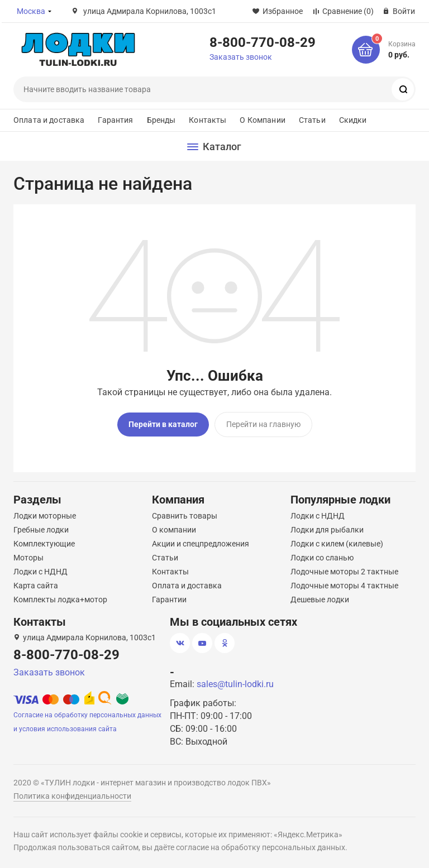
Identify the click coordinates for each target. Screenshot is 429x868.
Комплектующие (44, 544)
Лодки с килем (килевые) (337, 544)
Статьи (312, 120)
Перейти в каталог (163, 424)
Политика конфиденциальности (72, 796)
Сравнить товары (185, 516)
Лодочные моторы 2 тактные (344, 572)
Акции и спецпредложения (201, 544)
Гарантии (169, 600)
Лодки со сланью (322, 558)
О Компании (262, 120)
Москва (31, 11)
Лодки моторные (45, 516)
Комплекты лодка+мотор (60, 600)
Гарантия (115, 120)
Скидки (353, 120)
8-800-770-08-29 (263, 42)
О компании (174, 530)
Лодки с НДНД (40, 572)
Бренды (161, 120)
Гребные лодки (41, 530)
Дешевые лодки (320, 600)
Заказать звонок (241, 57)
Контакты (208, 120)
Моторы (28, 558)
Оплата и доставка (49, 120)
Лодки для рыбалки (327, 530)
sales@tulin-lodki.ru (235, 684)
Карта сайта (36, 586)
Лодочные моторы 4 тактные (344, 586)
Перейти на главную (263, 424)
